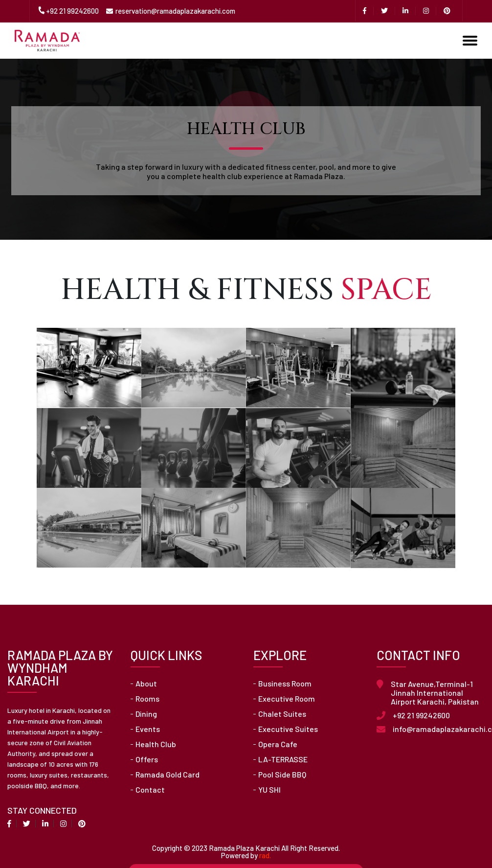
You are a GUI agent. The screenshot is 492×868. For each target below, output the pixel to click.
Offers (147, 759)
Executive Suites (288, 729)
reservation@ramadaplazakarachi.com (175, 11)
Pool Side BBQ (282, 775)
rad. (265, 856)
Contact (150, 790)
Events (148, 729)
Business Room (285, 684)
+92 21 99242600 (72, 11)
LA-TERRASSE (283, 759)
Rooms (147, 699)
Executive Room (287, 699)
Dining (146, 714)
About (146, 684)
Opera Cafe (278, 744)
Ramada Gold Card (168, 775)
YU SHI (269, 790)
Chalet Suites (282, 714)
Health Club (156, 744)
